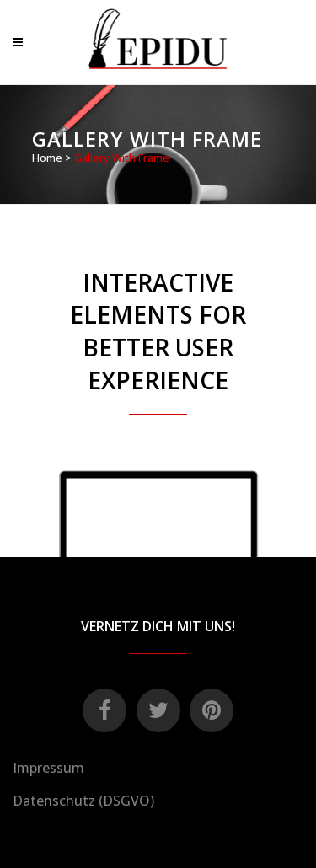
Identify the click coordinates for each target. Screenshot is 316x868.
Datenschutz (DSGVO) (83, 801)
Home (47, 158)
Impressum (48, 768)
